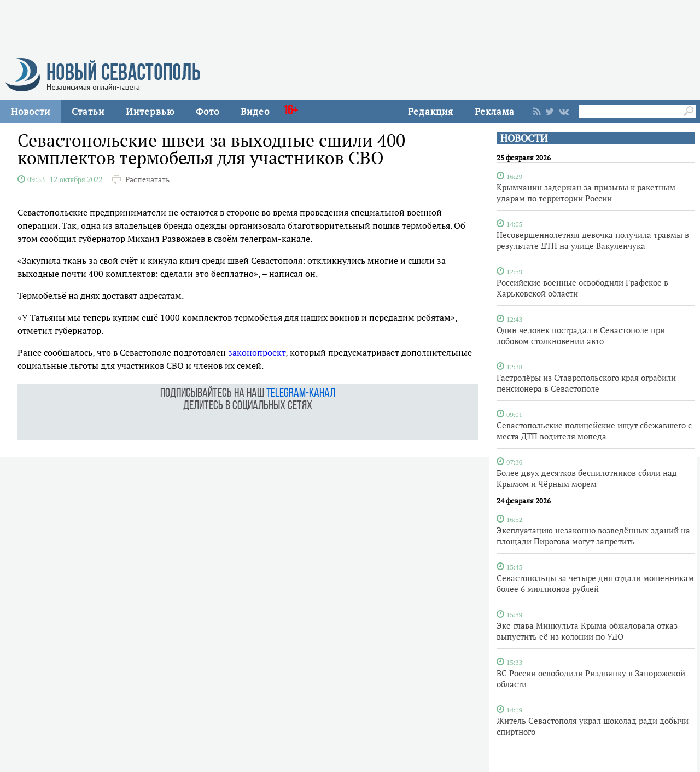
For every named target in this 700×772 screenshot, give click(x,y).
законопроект (257, 352)
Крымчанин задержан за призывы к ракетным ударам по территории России (586, 193)
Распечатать (147, 179)
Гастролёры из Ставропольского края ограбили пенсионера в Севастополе (586, 383)
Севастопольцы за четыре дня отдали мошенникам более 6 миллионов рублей (595, 583)
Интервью (150, 111)
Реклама (495, 111)
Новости (31, 111)
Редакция (431, 111)
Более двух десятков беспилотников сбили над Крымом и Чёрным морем (587, 478)
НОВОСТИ (524, 138)
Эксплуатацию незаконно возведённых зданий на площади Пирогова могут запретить (593, 536)
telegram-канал (301, 394)
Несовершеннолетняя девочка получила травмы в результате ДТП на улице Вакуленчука (593, 240)
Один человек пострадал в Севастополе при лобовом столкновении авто (581, 335)
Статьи (88, 111)
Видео (255, 111)
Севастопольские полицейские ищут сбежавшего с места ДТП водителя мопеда (594, 431)
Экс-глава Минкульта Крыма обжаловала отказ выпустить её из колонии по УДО (587, 631)
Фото (208, 111)
